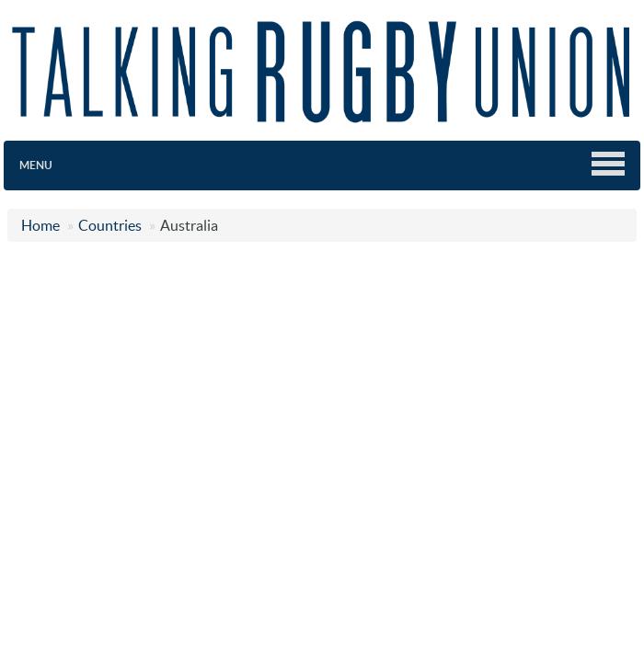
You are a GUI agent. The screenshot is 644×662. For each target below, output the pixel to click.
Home (40, 225)
